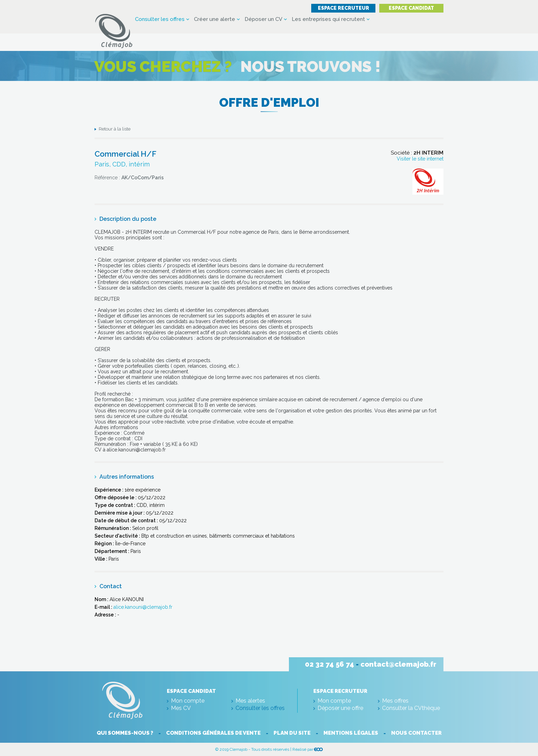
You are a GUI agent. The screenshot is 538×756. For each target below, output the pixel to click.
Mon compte (188, 701)
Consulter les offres (160, 19)
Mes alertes (250, 701)
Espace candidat (411, 8)
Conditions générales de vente (213, 733)
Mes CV (181, 708)
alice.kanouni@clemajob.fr (143, 607)
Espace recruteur (343, 8)
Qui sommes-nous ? (125, 733)
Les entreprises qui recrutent (328, 19)
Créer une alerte (215, 19)
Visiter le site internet (420, 159)
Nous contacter (416, 733)
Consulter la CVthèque (411, 708)
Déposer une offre (340, 708)
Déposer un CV (263, 19)
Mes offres (395, 701)
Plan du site (292, 733)
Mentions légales (351, 733)
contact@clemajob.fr (398, 664)
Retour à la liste (115, 129)
